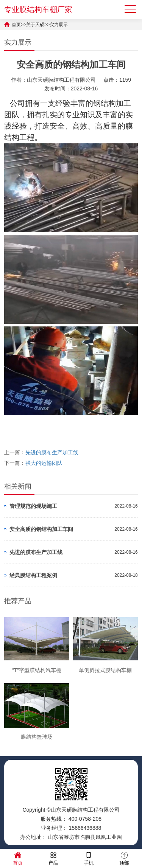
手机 (89, 858)
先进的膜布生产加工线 (52, 452)
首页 (16, 25)
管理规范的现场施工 (33, 506)
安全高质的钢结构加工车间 (41, 529)
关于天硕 (35, 25)
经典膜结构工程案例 (33, 575)
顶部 (124, 858)
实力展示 (59, 25)
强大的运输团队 (44, 463)
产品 (53, 858)
